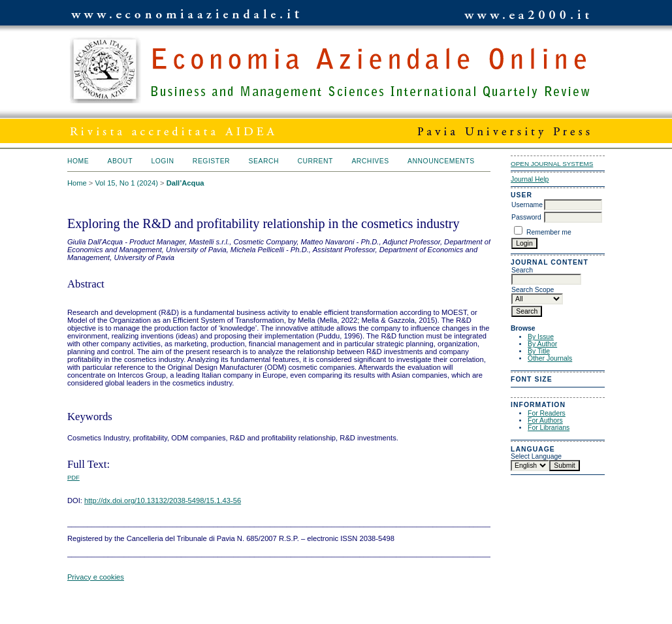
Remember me (549, 232)
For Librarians (549, 428)
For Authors (545, 420)
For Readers (547, 413)
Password (526, 217)
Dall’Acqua (185, 183)
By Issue (541, 337)
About (120, 161)
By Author (542, 344)
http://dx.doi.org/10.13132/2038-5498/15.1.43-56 (163, 501)
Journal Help (530, 179)
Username (527, 205)
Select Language (536, 456)
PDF (73, 477)
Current (315, 161)
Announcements (441, 161)
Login (162, 161)
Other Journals (550, 358)
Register (211, 161)
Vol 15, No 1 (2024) (126, 183)
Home (78, 161)
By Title (539, 351)
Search (264, 161)
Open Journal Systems (552, 164)
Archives (370, 161)
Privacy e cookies (96, 577)
